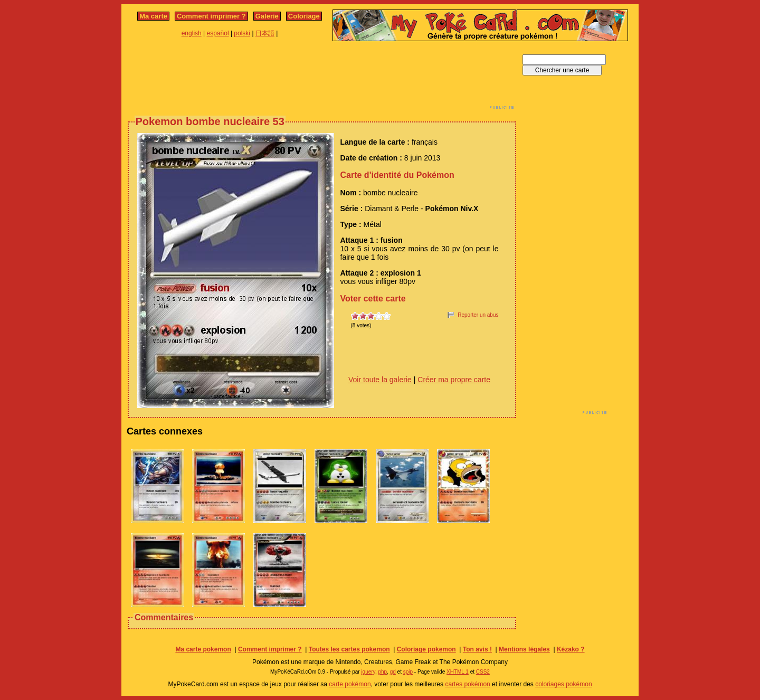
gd (393, 672)
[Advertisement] (322, 78)
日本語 (265, 33)
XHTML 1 (458, 672)
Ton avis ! (477, 649)
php (382, 672)
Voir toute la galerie (380, 380)
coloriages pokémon (563, 684)
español (218, 33)
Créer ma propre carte (454, 380)
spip (408, 672)
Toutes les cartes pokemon (349, 649)
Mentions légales (524, 649)
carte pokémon (350, 684)
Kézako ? (571, 649)
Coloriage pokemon (426, 649)
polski (242, 33)
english (192, 33)
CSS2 (483, 672)
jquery (368, 672)
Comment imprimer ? (211, 16)
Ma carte (153, 16)
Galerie (267, 16)
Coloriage (304, 16)
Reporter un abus (478, 315)
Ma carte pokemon (203, 649)
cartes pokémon (467, 684)
